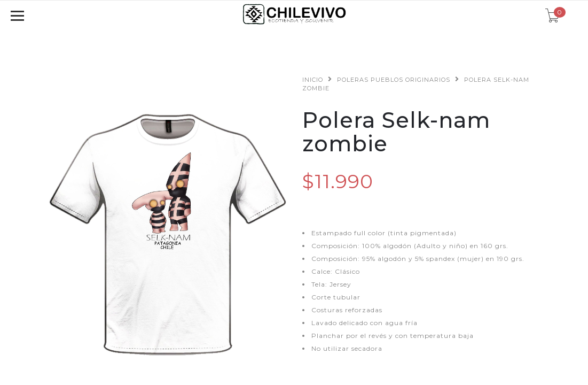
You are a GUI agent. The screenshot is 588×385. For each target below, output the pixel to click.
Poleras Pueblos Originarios (394, 80)
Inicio (313, 80)
